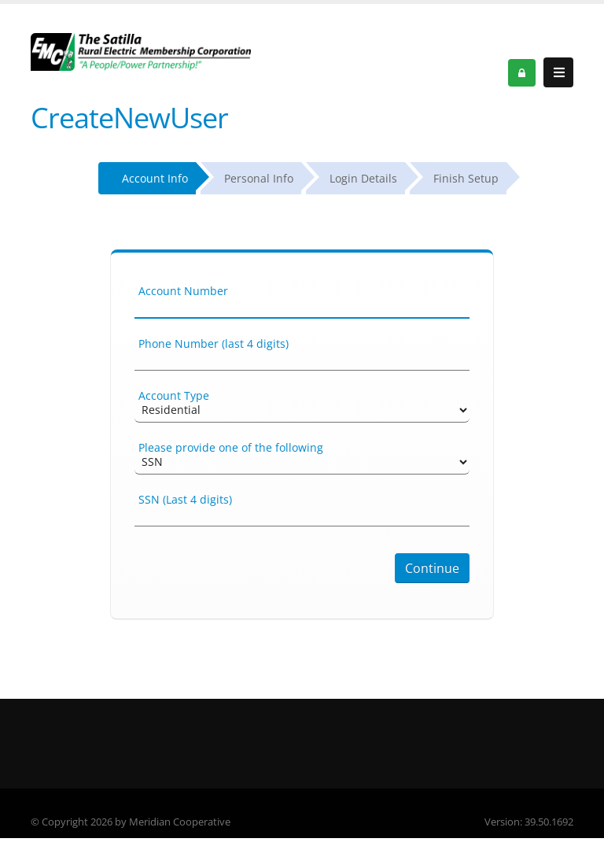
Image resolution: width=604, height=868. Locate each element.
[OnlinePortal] (141, 51)
